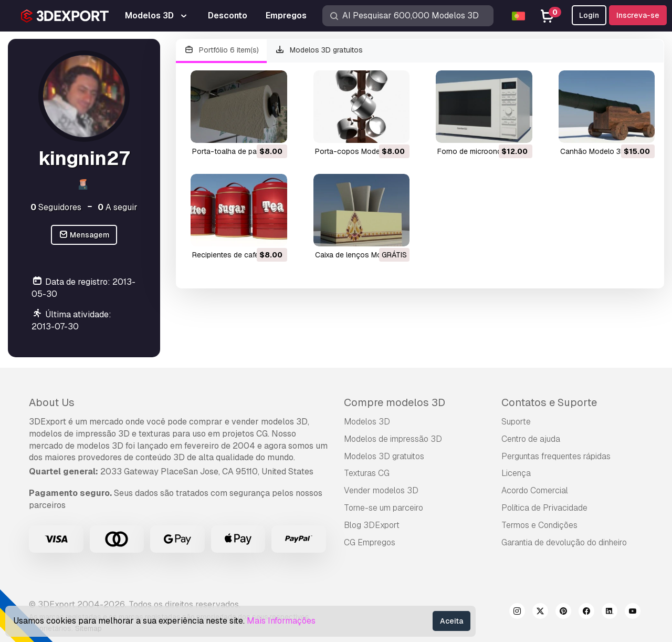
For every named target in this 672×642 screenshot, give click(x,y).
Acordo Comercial (535, 490)
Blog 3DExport (372, 525)
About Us (52, 402)
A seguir (118, 207)
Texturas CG (367, 473)
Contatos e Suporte (549, 402)
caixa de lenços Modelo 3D (361, 255)
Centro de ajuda (531, 439)
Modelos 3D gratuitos (319, 50)
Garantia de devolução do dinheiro (564, 542)
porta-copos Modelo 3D (356, 151)
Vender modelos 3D (381, 490)
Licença (516, 473)
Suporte (516, 422)
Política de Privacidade (544, 508)
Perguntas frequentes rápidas (556, 456)
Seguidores (56, 207)
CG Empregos (370, 542)
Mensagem (84, 235)
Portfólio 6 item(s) (221, 50)
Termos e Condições (539, 525)
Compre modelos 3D (395, 402)
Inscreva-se (638, 15)
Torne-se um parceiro (384, 508)
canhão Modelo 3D (593, 151)
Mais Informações (281, 621)
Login (589, 15)
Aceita (451, 621)
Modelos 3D (367, 422)
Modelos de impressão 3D (393, 439)
